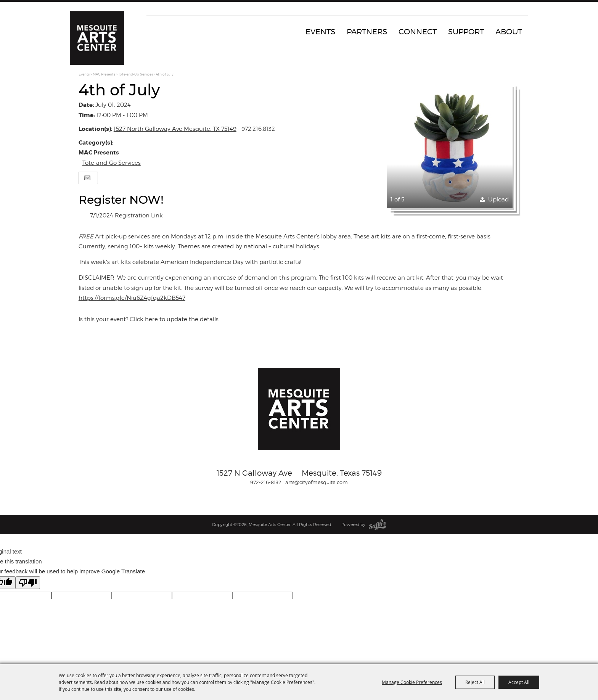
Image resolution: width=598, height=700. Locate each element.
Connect (418, 32)
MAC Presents (104, 74)
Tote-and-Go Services (136, 74)
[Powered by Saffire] (377, 525)
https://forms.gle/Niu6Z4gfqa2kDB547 (132, 298)
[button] (450, 145)
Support (466, 32)
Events (320, 32)
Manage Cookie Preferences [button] (412, 682)
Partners (367, 32)
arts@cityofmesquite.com (317, 482)
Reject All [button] (475, 682)
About (509, 32)
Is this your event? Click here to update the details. (149, 319)
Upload (498, 200)
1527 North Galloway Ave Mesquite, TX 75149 (175, 129)
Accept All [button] (519, 682)
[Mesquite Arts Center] (99, 40)
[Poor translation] (28, 583)
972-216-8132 (266, 482)
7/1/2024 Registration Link (126, 216)
